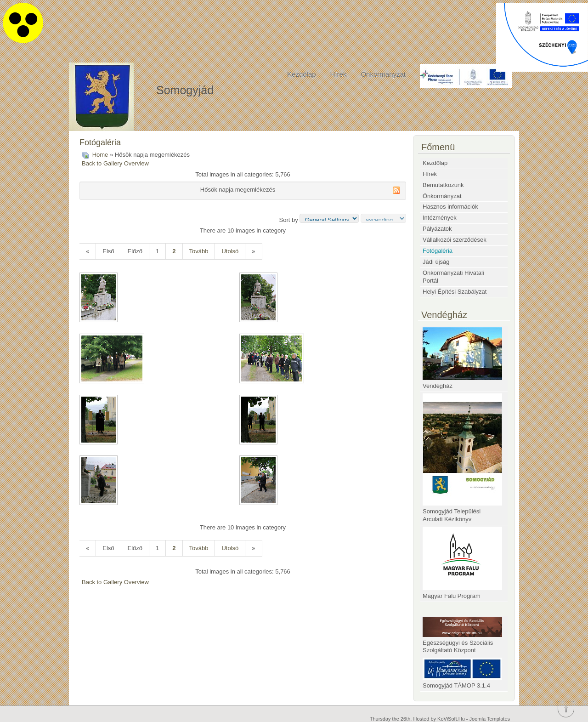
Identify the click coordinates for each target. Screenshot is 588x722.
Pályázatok (437, 229)
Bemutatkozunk (443, 185)
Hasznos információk (450, 207)
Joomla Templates (490, 719)
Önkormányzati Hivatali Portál (453, 277)
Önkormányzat (383, 74)
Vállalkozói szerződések (455, 240)
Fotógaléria (438, 251)
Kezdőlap (302, 74)
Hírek (339, 74)
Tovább (199, 251)
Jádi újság (436, 262)
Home (100, 155)
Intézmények (440, 218)
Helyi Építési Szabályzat (455, 292)
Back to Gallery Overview (115, 163)
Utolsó (230, 251)
